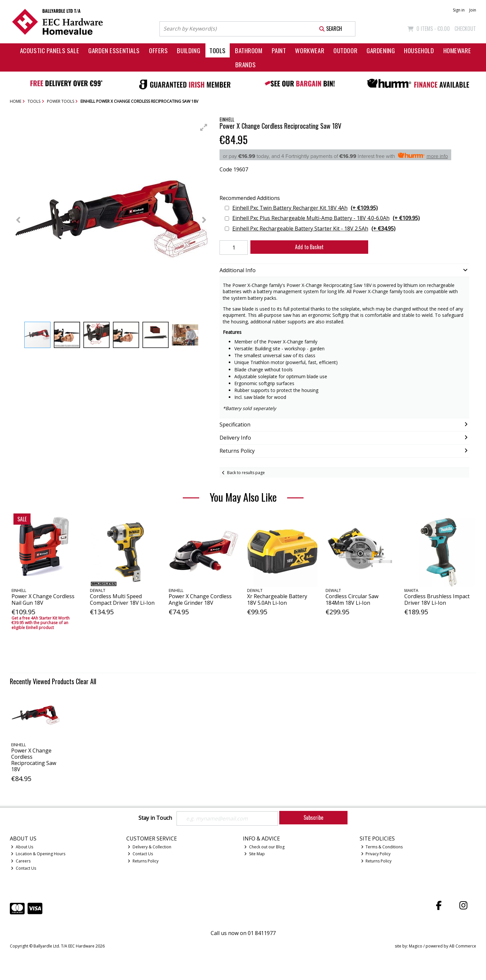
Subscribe (313, 817)
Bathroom (249, 50)
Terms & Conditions (382, 847)
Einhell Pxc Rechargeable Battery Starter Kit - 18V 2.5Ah (314, 229)
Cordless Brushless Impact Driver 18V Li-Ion (437, 599)
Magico (416, 946)
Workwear (310, 50)
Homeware (457, 50)
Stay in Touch (155, 818)
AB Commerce (463, 946)
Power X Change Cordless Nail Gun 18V (43, 599)
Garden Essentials (114, 50)
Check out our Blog (264, 847)
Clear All (86, 681)
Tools (218, 50)
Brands (245, 65)
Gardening (381, 50)
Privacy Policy (376, 854)
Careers (21, 861)
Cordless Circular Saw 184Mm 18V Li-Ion (352, 599)
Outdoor (345, 50)
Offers (158, 50)
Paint (279, 50)
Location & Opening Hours (38, 854)
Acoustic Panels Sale (50, 50)
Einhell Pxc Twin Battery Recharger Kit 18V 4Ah (305, 208)
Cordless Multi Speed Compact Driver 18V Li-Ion (122, 599)
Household (419, 50)
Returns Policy (143, 861)
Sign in (459, 10)
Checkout (465, 29)
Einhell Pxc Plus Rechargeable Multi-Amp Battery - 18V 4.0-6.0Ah (326, 218)
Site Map (254, 854)
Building (189, 50)
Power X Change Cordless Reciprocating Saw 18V (34, 760)
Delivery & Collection (149, 847)
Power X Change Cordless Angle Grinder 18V (200, 599)
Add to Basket (309, 247)
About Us (22, 847)
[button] (204, 127)
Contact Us (23, 868)
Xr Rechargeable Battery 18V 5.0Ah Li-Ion (277, 599)
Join (473, 10)
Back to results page (246, 473)
